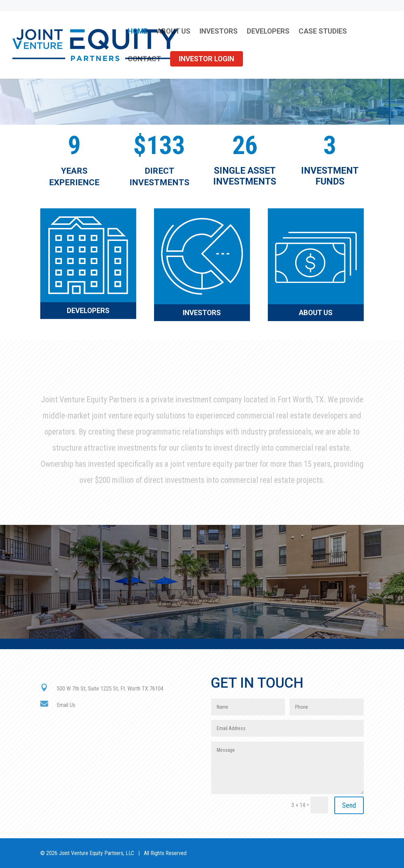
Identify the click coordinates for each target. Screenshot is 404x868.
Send (349, 805)
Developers (268, 32)
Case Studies (323, 32)
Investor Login (207, 59)
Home (138, 32)
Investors (219, 32)
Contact (144, 60)
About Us (173, 32)
